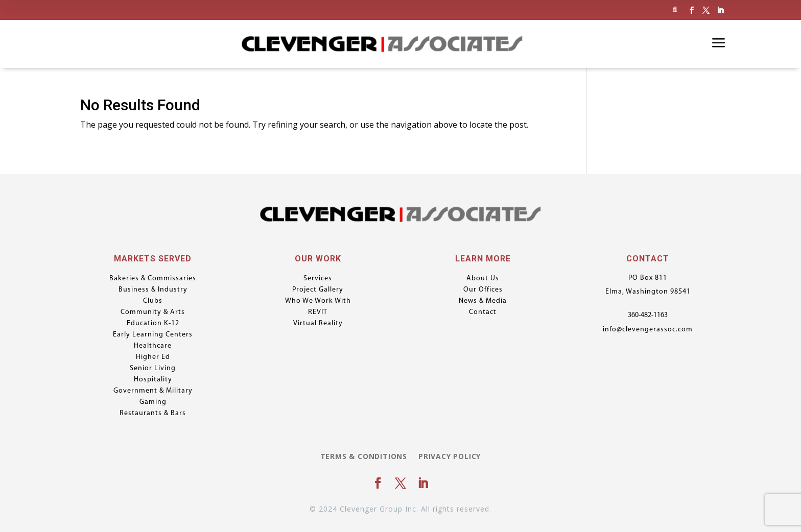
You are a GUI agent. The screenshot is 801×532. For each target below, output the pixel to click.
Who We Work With (318, 301)
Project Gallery (318, 290)
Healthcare (153, 346)
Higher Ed (153, 357)
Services (318, 279)
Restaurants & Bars (153, 414)
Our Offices (483, 290)
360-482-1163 (648, 315)
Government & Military (153, 391)
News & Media (483, 301)
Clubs (153, 301)
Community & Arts (153, 312)
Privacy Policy (450, 457)
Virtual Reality (318, 324)
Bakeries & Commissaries (153, 279)
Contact (483, 312)
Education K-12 (153, 324)
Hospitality (153, 380)
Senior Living (153, 369)
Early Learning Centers (153, 335)
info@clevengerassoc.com (648, 330)
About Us (483, 279)
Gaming (153, 402)
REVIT (318, 312)
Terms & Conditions (364, 457)
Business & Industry (153, 290)
